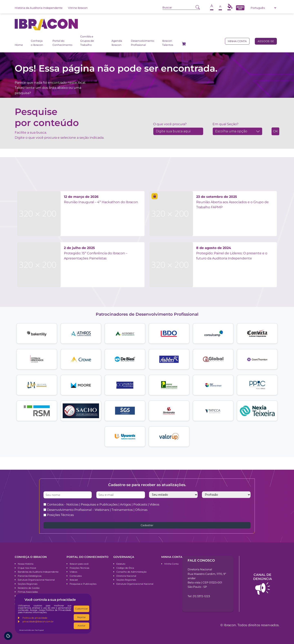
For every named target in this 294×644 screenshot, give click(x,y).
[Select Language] (263, 8)
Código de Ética (125, 568)
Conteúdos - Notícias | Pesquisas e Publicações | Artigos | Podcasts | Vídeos (103, 504)
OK (275, 131)
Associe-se (266, 41)
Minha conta (237, 41)
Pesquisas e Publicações (83, 584)
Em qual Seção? (226, 124)
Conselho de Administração (131, 572)
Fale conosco (201, 560)
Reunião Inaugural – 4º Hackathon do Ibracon (101, 199)
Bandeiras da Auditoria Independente (38, 572)
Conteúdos (76, 576)
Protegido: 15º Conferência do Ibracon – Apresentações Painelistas (96, 253)
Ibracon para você (79, 564)
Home (19, 45)
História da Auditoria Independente (39, 8)
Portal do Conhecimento (62, 43)
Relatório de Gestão (29, 588)
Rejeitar (81, 617)
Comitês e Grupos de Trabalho (87, 41)
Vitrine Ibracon (78, 8)
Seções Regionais (28, 584)
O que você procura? (170, 124)
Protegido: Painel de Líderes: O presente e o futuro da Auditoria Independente (232, 253)
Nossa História (26, 564)
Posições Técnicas (60, 515)
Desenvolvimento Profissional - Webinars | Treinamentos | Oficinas (97, 510)
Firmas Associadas (28, 592)
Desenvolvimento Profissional (143, 43)
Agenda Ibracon (117, 43)
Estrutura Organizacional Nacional (36, 580)
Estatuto (121, 564)
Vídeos (73, 572)
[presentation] (215, 510)
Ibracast (74, 580)
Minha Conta (171, 564)
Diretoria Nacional (126, 576)
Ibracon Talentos (168, 43)
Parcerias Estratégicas (30, 576)
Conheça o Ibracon (37, 43)
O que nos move (27, 568)
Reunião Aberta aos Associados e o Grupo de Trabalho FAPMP (232, 202)
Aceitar (81, 626)
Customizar (81, 609)
